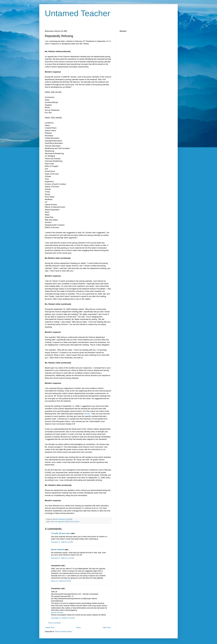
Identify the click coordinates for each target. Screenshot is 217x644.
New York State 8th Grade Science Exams (65, 522)
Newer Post (50, 628)
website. (87, 414)
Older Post (107, 628)
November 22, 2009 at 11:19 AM (63, 618)
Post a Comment (54, 623)
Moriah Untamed (58, 550)
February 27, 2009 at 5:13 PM (62, 542)
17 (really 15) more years (61, 533)
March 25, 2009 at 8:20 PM (61, 581)
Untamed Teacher (78, 13)
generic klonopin (57, 613)
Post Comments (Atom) (64, 632)
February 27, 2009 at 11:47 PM (62, 558)
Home (78, 628)
